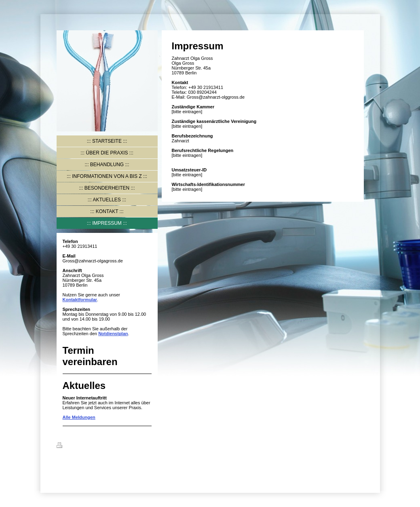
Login (358, 445)
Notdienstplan (113, 334)
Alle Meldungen (79, 417)
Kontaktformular (80, 300)
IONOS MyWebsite (98, 465)
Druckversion (76, 446)
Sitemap (106, 446)
